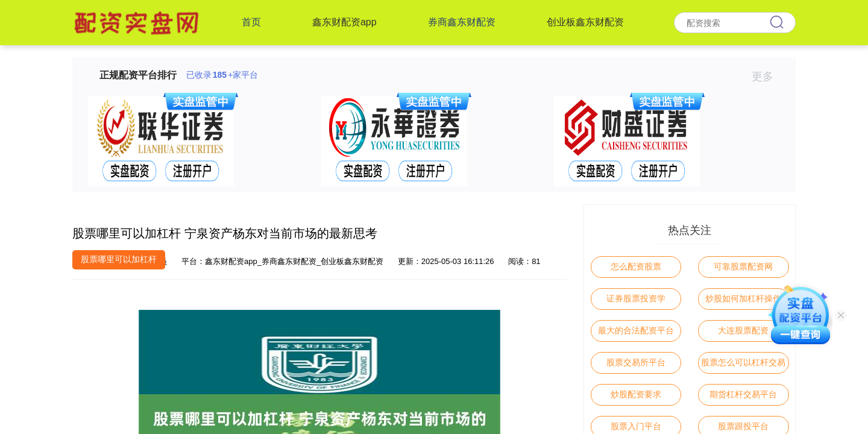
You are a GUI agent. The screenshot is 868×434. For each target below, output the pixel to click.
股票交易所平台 (636, 362)
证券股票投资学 (636, 298)
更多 (768, 77)
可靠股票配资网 (743, 266)
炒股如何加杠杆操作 (743, 298)
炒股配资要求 (636, 394)
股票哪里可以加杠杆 (119, 259)
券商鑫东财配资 (462, 22)
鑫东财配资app (344, 22)
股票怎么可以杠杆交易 (743, 362)
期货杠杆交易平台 (743, 394)
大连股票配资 (743, 330)
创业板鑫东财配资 (585, 22)
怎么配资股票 (636, 266)
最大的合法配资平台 (636, 330)
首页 (251, 22)
